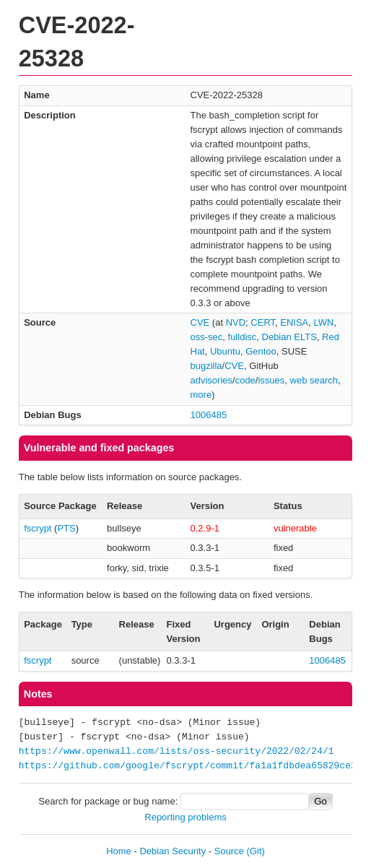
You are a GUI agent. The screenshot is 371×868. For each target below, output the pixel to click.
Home (119, 851)
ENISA (294, 322)
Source (229, 851)
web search (314, 380)
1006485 (209, 415)
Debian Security (173, 851)
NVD (236, 322)
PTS (66, 528)
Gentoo (261, 351)
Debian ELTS (289, 337)
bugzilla (206, 366)
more (201, 395)
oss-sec (207, 337)
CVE (200, 322)
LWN (324, 322)
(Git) (256, 851)
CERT (263, 322)
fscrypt (38, 528)
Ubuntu (225, 351)
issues (271, 380)
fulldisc (243, 337)
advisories (212, 380)
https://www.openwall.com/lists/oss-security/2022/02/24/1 (176, 752)
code (245, 380)
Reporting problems (185, 817)
